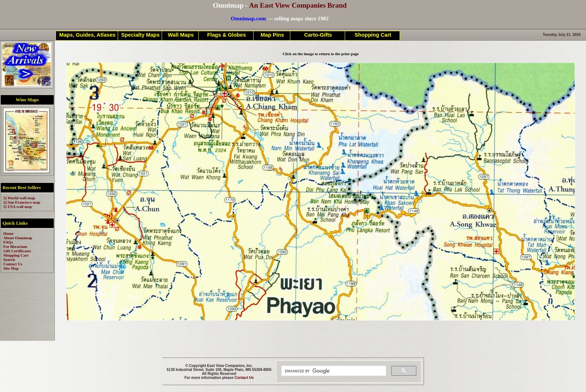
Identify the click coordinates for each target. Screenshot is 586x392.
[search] (333, 371)
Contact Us (244, 378)
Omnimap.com (248, 18)
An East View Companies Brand (298, 5)
